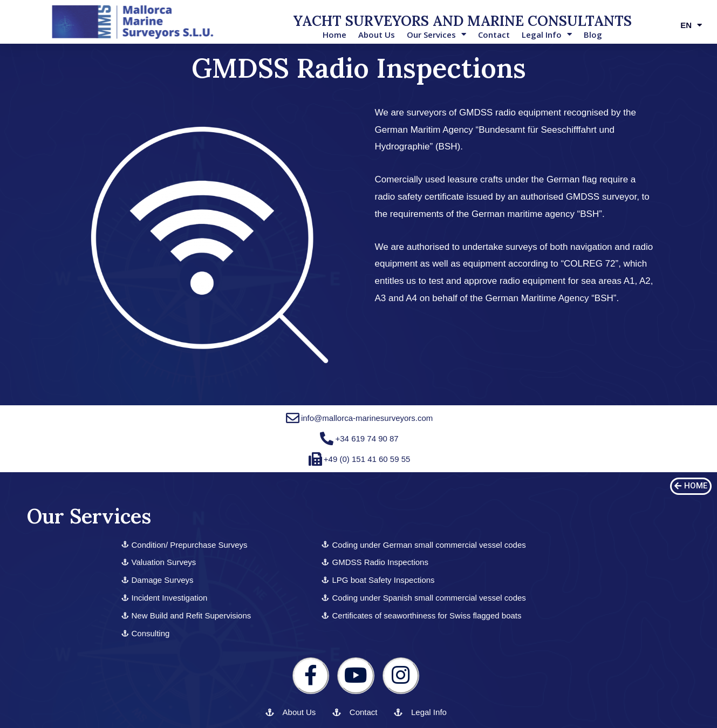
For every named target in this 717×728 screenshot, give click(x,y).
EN (691, 26)
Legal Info (547, 35)
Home (334, 35)
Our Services (436, 35)
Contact (494, 35)
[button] (691, 486)
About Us (377, 35)
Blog (593, 35)
